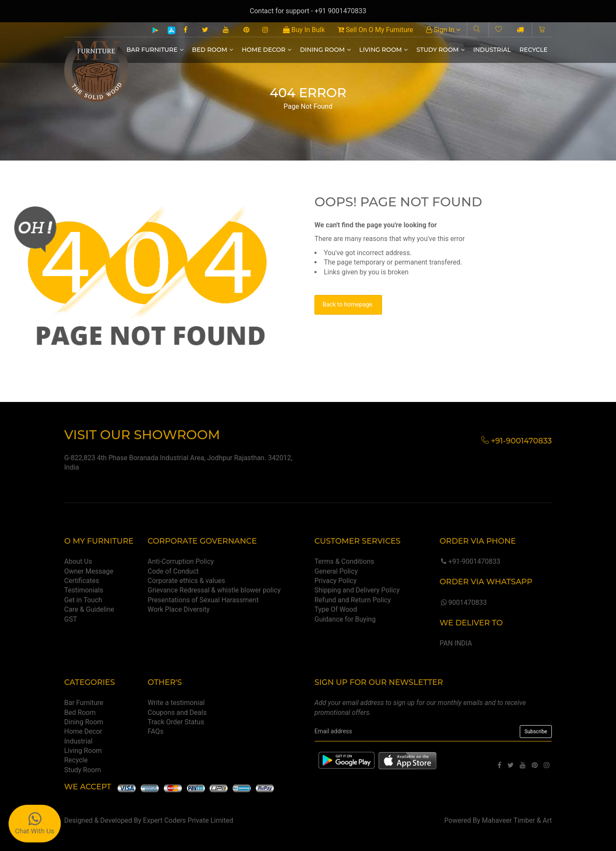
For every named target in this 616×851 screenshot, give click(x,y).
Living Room (384, 50)
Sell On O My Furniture (375, 30)
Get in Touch (83, 600)
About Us (78, 561)
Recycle (533, 50)
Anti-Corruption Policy (181, 561)
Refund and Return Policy (353, 600)
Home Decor (267, 50)
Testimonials (84, 590)
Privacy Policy (336, 581)
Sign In (443, 30)
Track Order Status (176, 722)
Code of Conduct (173, 571)
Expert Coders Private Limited (188, 820)
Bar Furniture (155, 50)
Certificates (82, 581)
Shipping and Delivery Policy (357, 590)
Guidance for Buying (345, 619)
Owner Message (89, 571)
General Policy (336, 571)
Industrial (492, 50)
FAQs (155, 731)
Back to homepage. (348, 304)
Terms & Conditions (344, 561)
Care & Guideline (89, 609)
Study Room (440, 50)
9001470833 (463, 603)
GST (71, 619)
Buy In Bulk (304, 30)
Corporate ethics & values (186, 581)
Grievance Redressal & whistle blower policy (214, 590)
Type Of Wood (336, 609)
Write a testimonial (176, 703)
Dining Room (325, 50)
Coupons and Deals (177, 713)
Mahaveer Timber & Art (517, 820)
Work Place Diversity (179, 609)
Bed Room (213, 50)
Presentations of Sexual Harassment (203, 600)
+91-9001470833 (470, 561)
